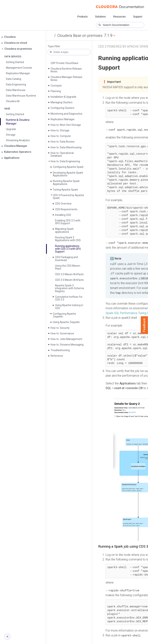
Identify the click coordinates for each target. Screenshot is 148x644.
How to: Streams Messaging (67, 345)
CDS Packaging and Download (66, 259)
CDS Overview (63, 204)
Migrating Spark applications (64, 230)
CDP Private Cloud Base (64, 63)
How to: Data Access (63, 142)
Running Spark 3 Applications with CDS (68, 239)
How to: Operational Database (62, 154)
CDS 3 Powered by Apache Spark (68, 197)
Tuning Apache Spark (65, 190)
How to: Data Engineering (65, 161)
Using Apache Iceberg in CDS (69, 307)
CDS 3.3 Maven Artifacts (69, 274)
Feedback (144, 325)
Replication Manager (63, 119)
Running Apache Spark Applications (66, 182)
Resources (119, 17)
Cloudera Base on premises (80, 36)
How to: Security (60, 328)
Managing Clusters (62, 102)
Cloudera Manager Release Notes (66, 78)
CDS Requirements (66, 209)
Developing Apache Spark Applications (68, 174)
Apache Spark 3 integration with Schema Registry (69, 288)
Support (138, 17)
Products (82, 17)
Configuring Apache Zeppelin (64, 315)
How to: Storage (60, 130)
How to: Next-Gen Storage (66, 125)
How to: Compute (61, 136)
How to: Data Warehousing (66, 147)
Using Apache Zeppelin (66, 322)
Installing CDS (63, 215)
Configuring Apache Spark (68, 167)
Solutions (100, 17)
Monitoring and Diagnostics (66, 114)
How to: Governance (62, 333)
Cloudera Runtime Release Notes (66, 70)
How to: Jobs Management (66, 339)
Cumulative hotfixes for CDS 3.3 (69, 298)
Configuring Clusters (62, 108)
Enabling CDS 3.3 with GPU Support (68, 222)
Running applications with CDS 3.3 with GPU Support (68, 249)
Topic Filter (54, 46)
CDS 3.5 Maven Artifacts (69, 280)
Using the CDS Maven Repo (68, 267)
